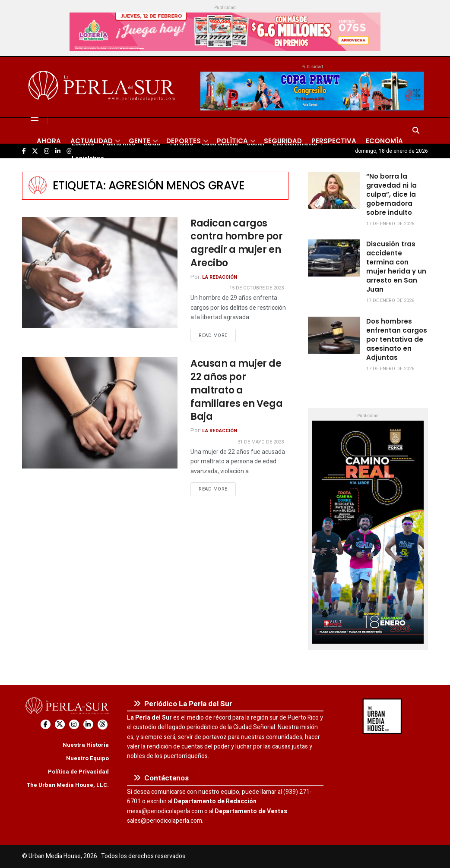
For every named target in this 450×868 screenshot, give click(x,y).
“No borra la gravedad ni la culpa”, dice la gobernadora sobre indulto (391, 194)
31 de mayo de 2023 (261, 442)
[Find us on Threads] (103, 725)
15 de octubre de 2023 (257, 288)
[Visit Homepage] (103, 87)
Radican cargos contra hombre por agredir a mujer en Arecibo (237, 243)
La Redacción (220, 277)
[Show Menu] (35, 118)
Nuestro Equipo (87, 758)
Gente (139, 141)
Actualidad (92, 141)
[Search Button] (416, 131)
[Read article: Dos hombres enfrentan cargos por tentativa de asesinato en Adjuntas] (334, 335)
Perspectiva (334, 141)
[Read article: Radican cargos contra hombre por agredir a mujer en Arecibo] (100, 272)
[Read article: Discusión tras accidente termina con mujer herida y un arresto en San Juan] (334, 258)
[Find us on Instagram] (74, 725)
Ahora (49, 141)
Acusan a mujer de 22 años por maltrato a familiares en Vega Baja (236, 390)
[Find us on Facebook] (46, 725)
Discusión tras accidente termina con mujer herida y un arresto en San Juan (396, 267)
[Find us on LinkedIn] (88, 725)
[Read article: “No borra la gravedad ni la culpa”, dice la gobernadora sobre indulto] (334, 190)
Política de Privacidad (78, 772)
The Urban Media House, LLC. (68, 785)
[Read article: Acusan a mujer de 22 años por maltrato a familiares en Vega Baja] (100, 413)
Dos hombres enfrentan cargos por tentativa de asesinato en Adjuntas (397, 339)
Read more (217, 335)
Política (232, 141)
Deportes (184, 141)
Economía (384, 141)
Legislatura (88, 158)
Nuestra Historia (86, 745)
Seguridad (283, 141)
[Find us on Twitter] (60, 725)
